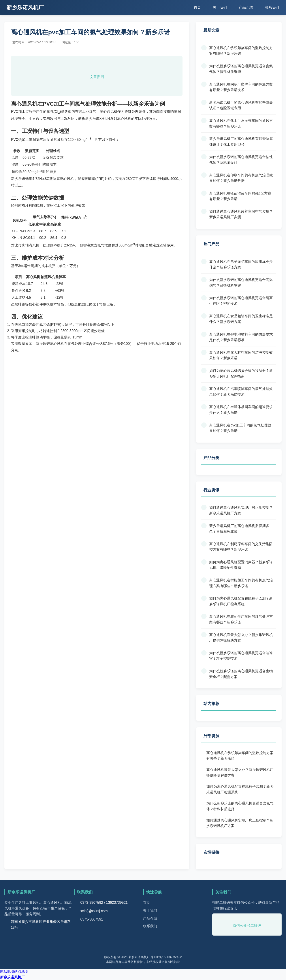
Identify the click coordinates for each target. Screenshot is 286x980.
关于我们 (220, 7)
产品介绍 (246, 7)
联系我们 (272, 7)
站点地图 (21, 971)
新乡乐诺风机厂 (12, 977)
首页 (197, 7)
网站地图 (7, 971)
